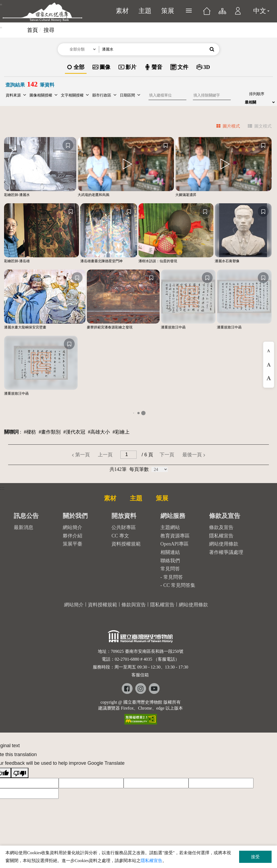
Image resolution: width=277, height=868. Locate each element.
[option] (76, 67)
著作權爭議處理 (226, 552)
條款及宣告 (221, 527)
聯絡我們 (170, 561)
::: (1, 4)
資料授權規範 (126, 544)
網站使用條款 (224, 544)
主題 (145, 11)
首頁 (32, 30)
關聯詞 (11, 432)
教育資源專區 (175, 536)
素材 (122, 11)
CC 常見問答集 (179, 585)
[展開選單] (189, 11)
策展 (168, 11)
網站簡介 (72, 527)
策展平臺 (72, 544)
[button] (238, 14)
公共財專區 (124, 527)
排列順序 (257, 94)
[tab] (225, 127)
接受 (255, 857)
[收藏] (68, 145)
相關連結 (170, 552)
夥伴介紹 (72, 536)
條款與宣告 (134, 605)
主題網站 (170, 527)
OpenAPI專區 (174, 544)
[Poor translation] (20, 773)
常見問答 (173, 577)
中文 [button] (261, 11)
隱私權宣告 (221, 536)
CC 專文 (120, 536)
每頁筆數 (139, 469)
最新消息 (24, 527)
